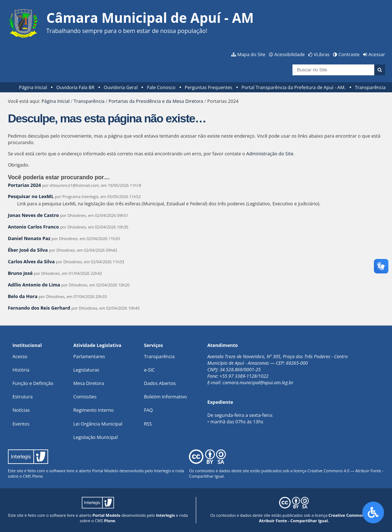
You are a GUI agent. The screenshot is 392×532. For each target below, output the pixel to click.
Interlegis (162, 471)
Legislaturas (86, 370)
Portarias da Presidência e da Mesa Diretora (156, 101)
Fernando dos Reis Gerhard (39, 308)
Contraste (349, 54)
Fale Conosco (161, 87)
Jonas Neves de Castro (33, 215)
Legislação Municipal (96, 437)
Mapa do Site (251, 54)
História (21, 370)
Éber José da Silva (28, 250)
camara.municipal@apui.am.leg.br (258, 382)
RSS (148, 424)
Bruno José (20, 273)
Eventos (21, 424)
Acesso (20, 356)
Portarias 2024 (24, 185)
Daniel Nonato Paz (29, 238)
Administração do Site (270, 154)
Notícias (21, 410)
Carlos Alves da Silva (31, 261)
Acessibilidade (290, 54)
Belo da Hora (23, 296)
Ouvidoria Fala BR (75, 87)
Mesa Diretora (89, 383)
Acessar (377, 54)
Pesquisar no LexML (31, 196)
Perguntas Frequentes (208, 87)
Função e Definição (33, 383)
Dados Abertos (160, 383)
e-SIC (149, 370)
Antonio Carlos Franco (33, 227)
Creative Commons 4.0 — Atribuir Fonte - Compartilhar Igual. (319, 518)
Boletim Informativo (166, 397)
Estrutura (22, 397)
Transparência (370, 87)
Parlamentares (89, 356)
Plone (37, 476)
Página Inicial (33, 87)
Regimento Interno (94, 410)
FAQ (149, 410)
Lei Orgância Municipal (98, 424)
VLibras (322, 54)
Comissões (85, 397)
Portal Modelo (105, 471)
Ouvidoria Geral (121, 87)
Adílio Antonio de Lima (34, 285)
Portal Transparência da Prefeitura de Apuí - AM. (293, 87)
